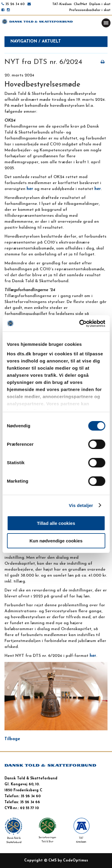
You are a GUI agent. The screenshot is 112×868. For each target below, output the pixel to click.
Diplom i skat (100, 4)
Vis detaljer (81, 505)
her (30, 189)
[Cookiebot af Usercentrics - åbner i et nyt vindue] (80, 324)
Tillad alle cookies (56, 523)
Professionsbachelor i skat (90, 10)
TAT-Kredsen (62, 4)
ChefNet (80, 4)
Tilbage (12, 739)
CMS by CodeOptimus (68, 861)
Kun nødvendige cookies (56, 541)
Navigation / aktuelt (36, 41)
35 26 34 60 (15, 4)
